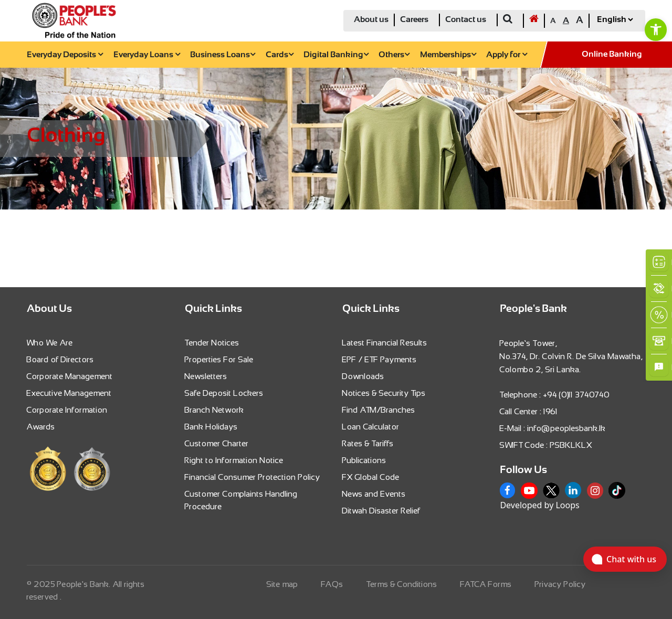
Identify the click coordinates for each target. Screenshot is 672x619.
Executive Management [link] (69, 393)
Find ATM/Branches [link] (379, 410)
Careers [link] (414, 20)
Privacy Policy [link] (560, 584)
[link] (656, 29)
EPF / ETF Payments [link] (380, 359)
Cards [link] (280, 55)
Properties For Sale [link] (219, 359)
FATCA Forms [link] (486, 584)
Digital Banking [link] (336, 55)
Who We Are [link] (50, 343)
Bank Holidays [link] (211, 427)
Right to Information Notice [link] (234, 460)
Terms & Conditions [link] (402, 584)
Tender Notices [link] (212, 343)
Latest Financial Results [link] (385, 343)
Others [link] (394, 55)
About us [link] (371, 20)
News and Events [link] (374, 494)
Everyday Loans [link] (147, 55)
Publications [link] (364, 460)
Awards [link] (41, 427)
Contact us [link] (466, 20)
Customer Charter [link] (217, 443)
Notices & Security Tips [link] (384, 393)
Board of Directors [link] (60, 359)
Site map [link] (282, 584)
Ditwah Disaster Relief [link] (381, 511)
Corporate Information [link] (67, 410)
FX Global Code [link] (371, 477)
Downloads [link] (363, 376)
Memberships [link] (448, 55)
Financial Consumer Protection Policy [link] (253, 477)
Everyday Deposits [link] (65, 55)
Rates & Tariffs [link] (368, 443)
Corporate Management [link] (70, 376)
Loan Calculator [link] (371, 427)
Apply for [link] (507, 55)
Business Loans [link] (223, 55)
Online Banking (612, 54)
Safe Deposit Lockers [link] (224, 393)
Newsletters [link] (206, 376)
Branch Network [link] (214, 410)
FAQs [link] (332, 584)
